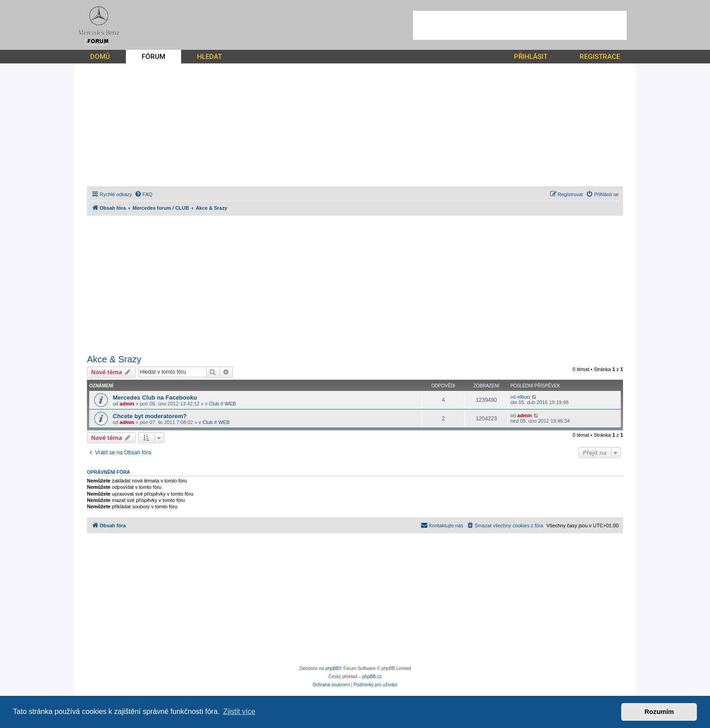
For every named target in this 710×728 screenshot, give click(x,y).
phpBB (332, 668)
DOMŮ (100, 57)
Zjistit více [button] (239, 711)
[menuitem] (144, 194)
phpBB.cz (372, 677)
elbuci (524, 397)
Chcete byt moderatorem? (150, 416)
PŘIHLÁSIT (531, 57)
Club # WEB (222, 404)
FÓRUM (154, 57)
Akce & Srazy (114, 359)
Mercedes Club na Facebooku (155, 398)
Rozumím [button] (659, 712)
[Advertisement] (520, 25)
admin (127, 404)
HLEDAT (209, 57)
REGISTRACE (600, 57)
